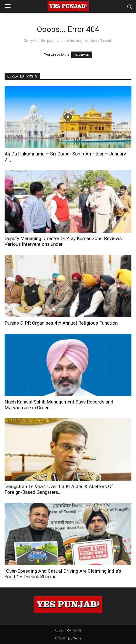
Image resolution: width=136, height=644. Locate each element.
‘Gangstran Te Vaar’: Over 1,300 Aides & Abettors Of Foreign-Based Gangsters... (59, 489)
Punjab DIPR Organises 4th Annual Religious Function (61, 323)
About (59, 630)
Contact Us (74, 630)
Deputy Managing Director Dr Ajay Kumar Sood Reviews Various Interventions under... (63, 241)
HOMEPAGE (82, 55)
